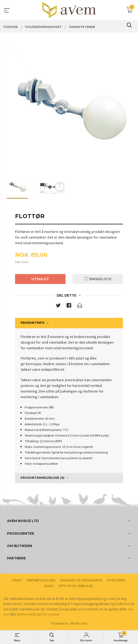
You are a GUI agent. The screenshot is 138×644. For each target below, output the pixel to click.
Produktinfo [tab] (33, 323)
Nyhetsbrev (116, 580)
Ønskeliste (98, 279)
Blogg (49, 586)
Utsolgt (40, 279)
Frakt (17, 580)
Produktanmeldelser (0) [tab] (42, 478)
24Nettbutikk (78, 623)
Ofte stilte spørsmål (76, 586)
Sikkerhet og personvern (81, 580)
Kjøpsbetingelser (41, 580)
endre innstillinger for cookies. (38, 614)
